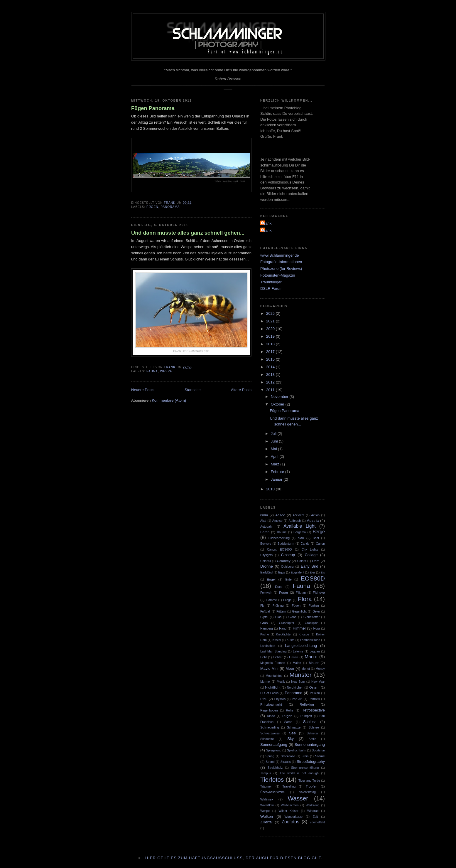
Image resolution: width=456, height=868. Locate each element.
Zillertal (266, 822)
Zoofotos (290, 822)
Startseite (193, 390)
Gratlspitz (311, 623)
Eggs (282, 572)
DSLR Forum (271, 289)
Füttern (281, 612)
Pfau (264, 699)
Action (315, 515)
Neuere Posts (143, 390)
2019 (271, 336)
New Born (298, 682)
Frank (267, 223)
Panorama (170, 207)
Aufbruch (295, 521)
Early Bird (309, 566)
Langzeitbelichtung (301, 646)
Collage (311, 555)
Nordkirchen (295, 688)
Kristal (277, 640)
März (276, 464)
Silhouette (267, 739)
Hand (283, 629)
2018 (271, 344)
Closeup (288, 555)
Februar (278, 472)
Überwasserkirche (272, 792)
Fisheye (319, 592)
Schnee (314, 727)
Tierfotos (272, 779)
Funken (314, 606)
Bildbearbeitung (279, 538)
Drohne (267, 566)
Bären (265, 532)
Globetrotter (311, 617)
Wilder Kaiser (288, 811)
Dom (316, 561)
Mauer (314, 663)
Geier (316, 612)
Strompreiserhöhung (305, 768)
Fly (262, 606)
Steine (320, 756)
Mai (275, 449)
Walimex (267, 799)
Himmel (299, 628)
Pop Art (297, 699)
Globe (293, 617)
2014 (271, 367)
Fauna (152, 371)
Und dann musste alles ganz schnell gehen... (188, 233)
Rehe (290, 710)
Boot (316, 538)
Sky (291, 739)
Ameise (277, 521)
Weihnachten (290, 805)
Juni (275, 441)
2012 (271, 382)
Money (320, 669)
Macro (311, 657)
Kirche (265, 634)
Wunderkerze (294, 817)
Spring (270, 756)
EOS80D (313, 578)
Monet (306, 669)
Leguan (315, 651)
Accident (298, 515)
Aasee (280, 515)
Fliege (287, 600)
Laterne (298, 651)
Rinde (271, 716)
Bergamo (300, 532)
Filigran (301, 593)
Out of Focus (269, 693)
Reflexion (307, 704)
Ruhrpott (306, 716)
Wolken (267, 816)
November (280, 397)
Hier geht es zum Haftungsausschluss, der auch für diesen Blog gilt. (234, 858)
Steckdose (288, 756)
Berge (319, 532)
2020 (271, 329)
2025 (271, 313)
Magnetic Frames (273, 663)
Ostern (314, 687)
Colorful (266, 561)
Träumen (266, 787)
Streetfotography (311, 762)
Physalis (280, 699)
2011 (271, 390)
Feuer (284, 592)
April (275, 456)
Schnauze (294, 727)
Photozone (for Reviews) (281, 269)
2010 (271, 489)
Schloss (310, 722)
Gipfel (264, 617)
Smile (313, 739)
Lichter (278, 657)
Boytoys (266, 544)
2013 (271, 375)
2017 (271, 352)
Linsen (294, 657)
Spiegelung (274, 750)
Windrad (313, 811)
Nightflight (273, 687)
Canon (320, 544)
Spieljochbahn (297, 750)
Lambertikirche (310, 640)
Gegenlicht (299, 612)
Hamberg (267, 629)
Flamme (271, 600)
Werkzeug (313, 805)
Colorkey (284, 561)
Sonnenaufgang (274, 745)
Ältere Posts (241, 390)
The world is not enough (299, 773)
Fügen (152, 207)
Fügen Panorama (153, 108)
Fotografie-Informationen (281, 262)
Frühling (278, 606)
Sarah (288, 722)
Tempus (266, 773)
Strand (270, 762)
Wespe (166, 371)
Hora (316, 629)
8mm (264, 515)
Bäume (282, 532)
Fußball (265, 612)
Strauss (286, 762)
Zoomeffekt (317, 822)
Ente (288, 579)
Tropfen (312, 786)
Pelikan (315, 693)
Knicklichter (284, 634)
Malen (297, 663)
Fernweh (266, 593)
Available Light (299, 526)
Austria (313, 520)
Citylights (266, 555)
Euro (279, 587)
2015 (271, 359)
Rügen (287, 716)
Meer (290, 668)
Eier (312, 572)
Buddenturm (286, 544)
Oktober (278, 404)
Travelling (289, 787)
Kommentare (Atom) (169, 400)
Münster (300, 675)
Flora (305, 599)
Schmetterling (270, 727)
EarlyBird (266, 572)
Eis (323, 572)
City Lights (310, 550)
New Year (318, 682)
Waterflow (267, 805)
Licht (264, 657)
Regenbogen (269, 710)
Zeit (315, 817)
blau (301, 538)
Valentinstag (308, 792)
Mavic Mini (269, 668)
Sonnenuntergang (310, 745)
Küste (291, 640)
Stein (305, 756)
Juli (274, 434)
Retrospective (313, 710)
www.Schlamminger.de (280, 255)
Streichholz (275, 768)
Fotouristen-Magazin (278, 275)
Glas (278, 617)
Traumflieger (271, 282)
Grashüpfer (287, 623)
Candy (305, 544)
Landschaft (268, 646)
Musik (281, 682)
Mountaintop (274, 676)
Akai (263, 521)
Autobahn (267, 527)
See (292, 733)
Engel (271, 579)
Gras (264, 623)
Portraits (314, 699)
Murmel (265, 682)
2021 (271, 321)
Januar (277, 479)
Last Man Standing (273, 651)
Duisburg (288, 567)
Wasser (298, 798)
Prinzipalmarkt (271, 704)
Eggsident (297, 572)
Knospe (304, 634)
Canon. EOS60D (279, 550)
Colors (302, 561)
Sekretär (312, 733)
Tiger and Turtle (309, 781)
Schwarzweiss (270, 733)
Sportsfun (318, 750)
